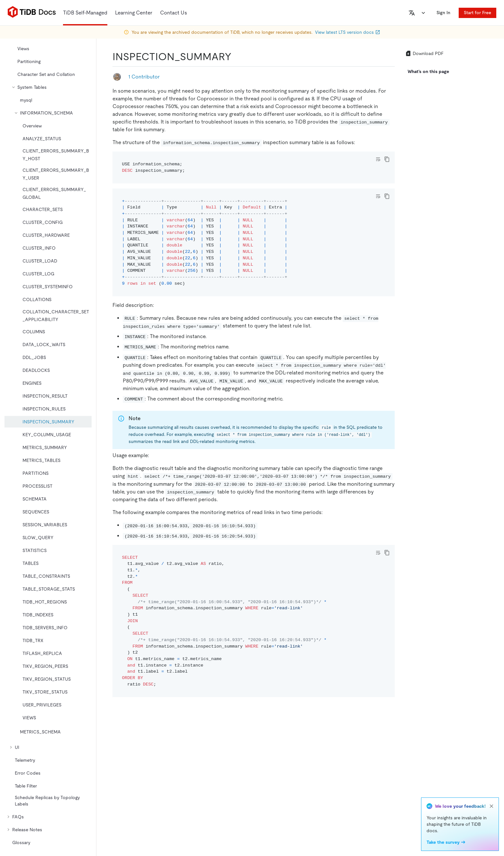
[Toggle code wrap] (378, 159)
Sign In (443, 13)
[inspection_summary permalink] (237, 57)
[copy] (387, 159)
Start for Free (477, 13)
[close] (491, 806)
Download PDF (424, 53)
